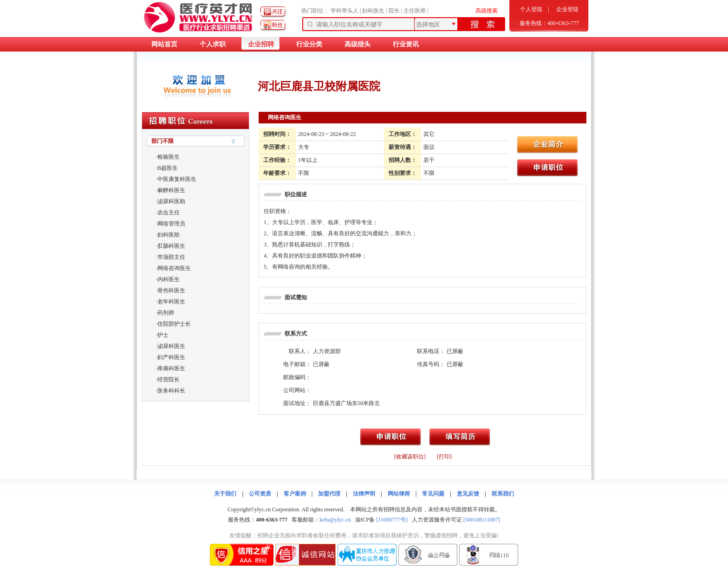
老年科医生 (171, 302)
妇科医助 (169, 235)
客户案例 (295, 494)
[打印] (444, 457)
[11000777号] (392, 520)
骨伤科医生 (171, 290)
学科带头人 (344, 11)
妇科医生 (373, 11)
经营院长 (169, 380)
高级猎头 (357, 44)
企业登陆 (567, 9)
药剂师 (166, 313)
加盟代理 (329, 494)
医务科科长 (171, 391)
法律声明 (364, 494)
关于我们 (225, 494)
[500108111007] (482, 520)
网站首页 (164, 44)
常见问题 (433, 494)
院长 (394, 11)
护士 (163, 335)
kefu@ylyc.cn (335, 520)
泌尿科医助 (171, 201)
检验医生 (169, 157)
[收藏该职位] (410, 457)
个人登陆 (531, 9)
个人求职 (213, 44)
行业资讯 (406, 44)
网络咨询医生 (174, 268)
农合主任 (169, 213)
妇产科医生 (171, 357)
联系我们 (503, 494)
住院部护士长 (174, 324)
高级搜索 (487, 11)
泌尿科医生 (171, 346)
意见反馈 (468, 494)
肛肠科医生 (171, 246)
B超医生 (168, 168)
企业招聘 (261, 44)
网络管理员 (171, 224)
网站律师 (399, 494)
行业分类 (309, 44)
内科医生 (169, 279)
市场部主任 (171, 257)
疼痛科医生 (171, 368)
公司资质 (260, 494)
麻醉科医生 (171, 190)
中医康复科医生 (177, 179)
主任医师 (415, 11)
